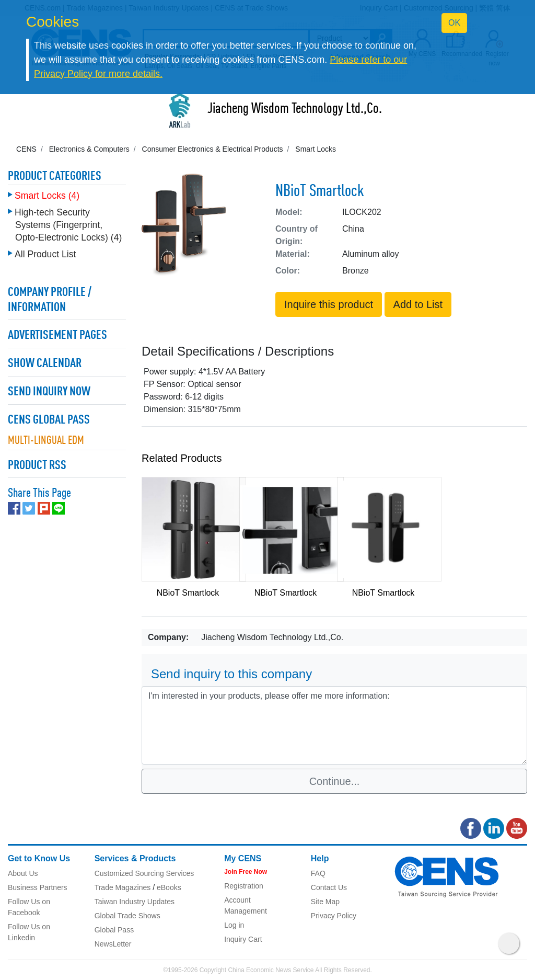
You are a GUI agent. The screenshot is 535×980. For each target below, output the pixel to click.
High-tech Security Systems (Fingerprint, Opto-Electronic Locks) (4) (68, 225)
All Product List (45, 254)
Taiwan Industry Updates (135, 902)
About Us (23, 873)
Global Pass (114, 930)
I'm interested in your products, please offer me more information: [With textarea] (334, 725)
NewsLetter (113, 944)
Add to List (418, 304)
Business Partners (38, 887)
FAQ (318, 873)
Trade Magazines (123, 887)
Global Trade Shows (127, 916)
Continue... (335, 781)
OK (454, 23)
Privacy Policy (334, 916)
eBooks (169, 887)
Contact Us (329, 887)
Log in (234, 925)
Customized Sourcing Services (144, 873)
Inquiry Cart (243, 939)
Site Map (325, 902)
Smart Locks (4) (47, 196)
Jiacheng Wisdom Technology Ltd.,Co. (295, 109)
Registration (244, 886)
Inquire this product (329, 304)
